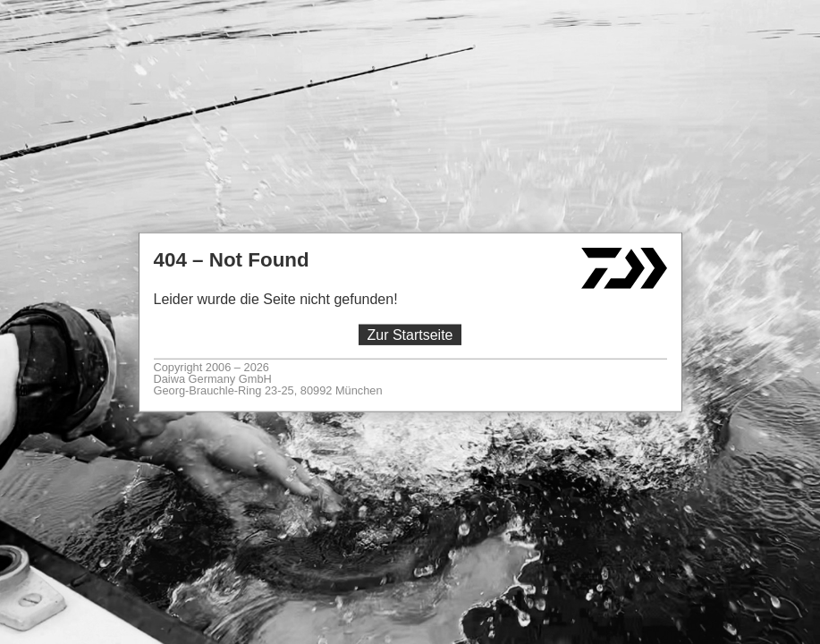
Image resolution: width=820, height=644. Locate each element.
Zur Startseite (410, 335)
